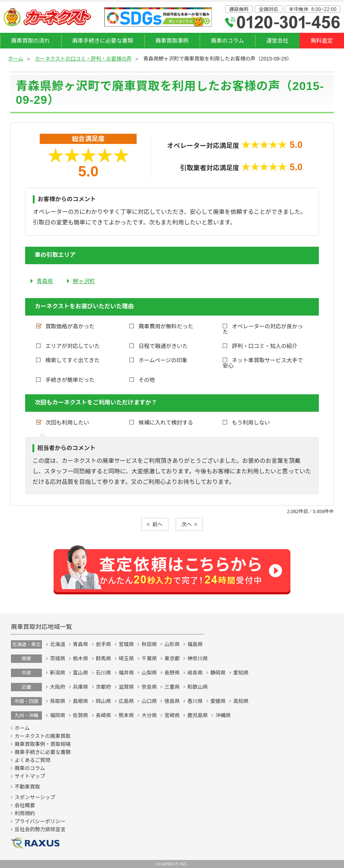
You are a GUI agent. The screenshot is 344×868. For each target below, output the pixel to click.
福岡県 (58, 715)
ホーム (16, 59)
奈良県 (149, 687)
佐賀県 (81, 715)
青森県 (45, 281)
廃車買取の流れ (31, 41)
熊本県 (126, 715)
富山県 (81, 673)
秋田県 (149, 644)
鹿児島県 (198, 715)
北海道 (58, 644)
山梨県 (149, 673)
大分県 (149, 715)
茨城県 (58, 658)
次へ (187, 524)
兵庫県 (81, 687)
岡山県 (103, 701)
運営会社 (277, 41)
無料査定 (322, 41)
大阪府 (58, 687)
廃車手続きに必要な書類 (103, 41)
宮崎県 (172, 715)
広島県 (126, 701)
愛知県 (241, 673)
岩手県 (103, 644)
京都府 (103, 687)
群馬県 (103, 658)
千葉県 (149, 658)
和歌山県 (198, 687)
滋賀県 (126, 687)
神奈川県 (198, 658)
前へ (157, 524)
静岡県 (218, 673)
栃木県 (81, 658)
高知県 (241, 701)
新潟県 (58, 673)
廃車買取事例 (172, 41)
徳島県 (172, 701)
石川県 (103, 673)
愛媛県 (218, 701)
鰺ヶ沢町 (84, 281)
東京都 (172, 658)
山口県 (149, 701)
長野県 (172, 673)
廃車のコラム (228, 41)
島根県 (81, 701)
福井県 (126, 673)
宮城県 (126, 644)
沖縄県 (223, 715)
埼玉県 (126, 658)
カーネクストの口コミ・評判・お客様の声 (83, 59)
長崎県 (103, 715)
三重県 (172, 687)
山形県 (172, 644)
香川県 (195, 701)
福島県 (195, 644)
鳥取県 (58, 701)
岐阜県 (195, 673)
